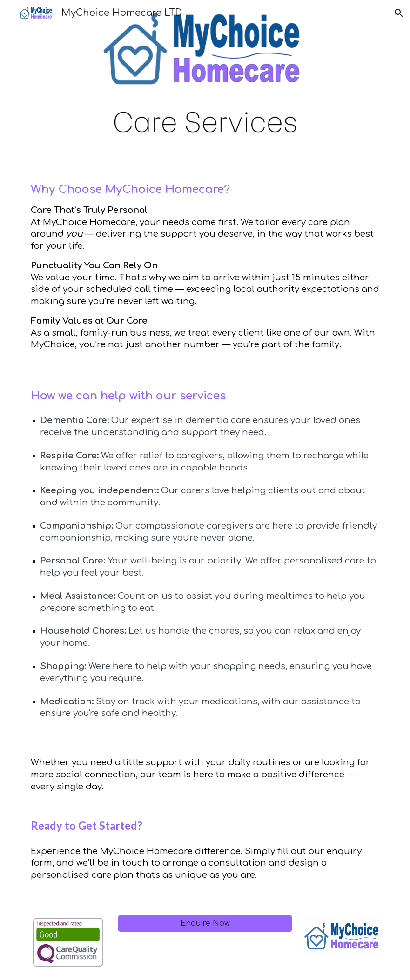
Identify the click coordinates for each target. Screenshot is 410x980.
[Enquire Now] (205, 923)
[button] (399, 13)
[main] (205, 266)
